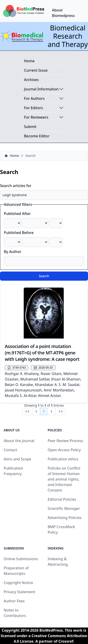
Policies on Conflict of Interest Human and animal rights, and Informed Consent (64, 479)
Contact (10, 450)
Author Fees (14, 601)
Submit (30, 127)
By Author (13, 252)
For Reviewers (44, 117)
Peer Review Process (65, 441)
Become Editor (37, 136)
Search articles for (16, 186)
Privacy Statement (19, 592)
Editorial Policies (62, 499)
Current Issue (36, 70)
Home (29, 61)
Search (44, 276)
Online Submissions (21, 559)
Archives (31, 80)
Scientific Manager (64, 508)
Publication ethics (63, 459)
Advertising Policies (65, 518)
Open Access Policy (64, 450)
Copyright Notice (18, 583)
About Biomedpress (63, 13)
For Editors (44, 108)
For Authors (44, 98)
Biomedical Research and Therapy (68, 36)
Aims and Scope (17, 459)
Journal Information (44, 89)
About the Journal (19, 441)
